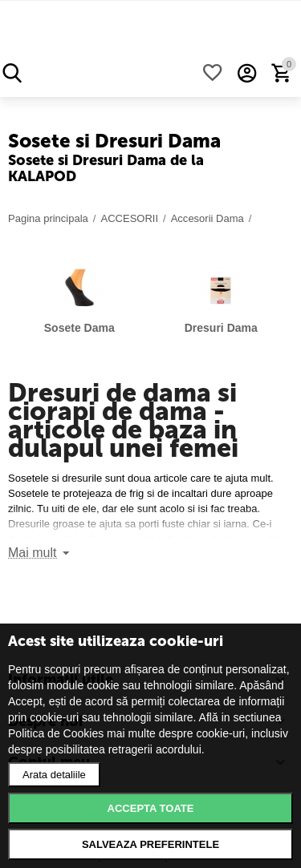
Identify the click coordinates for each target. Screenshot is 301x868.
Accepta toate (151, 808)
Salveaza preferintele (150, 844)
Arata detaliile (54, 775)
